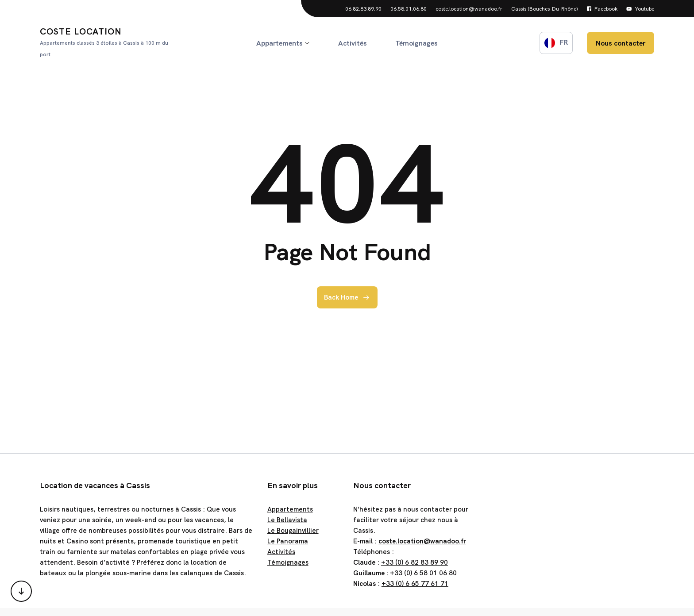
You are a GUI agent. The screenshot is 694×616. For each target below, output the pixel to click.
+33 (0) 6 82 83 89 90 (414, 562)
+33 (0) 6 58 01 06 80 (423, 573)
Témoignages (288, 562)
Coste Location (107, 43)
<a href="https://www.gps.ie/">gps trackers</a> (568, 535)
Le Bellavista (287, 520)
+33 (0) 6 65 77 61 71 (415, 584)
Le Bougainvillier (293, 531)
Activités (281, 552)
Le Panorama (288, 541)
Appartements (290, 509)
